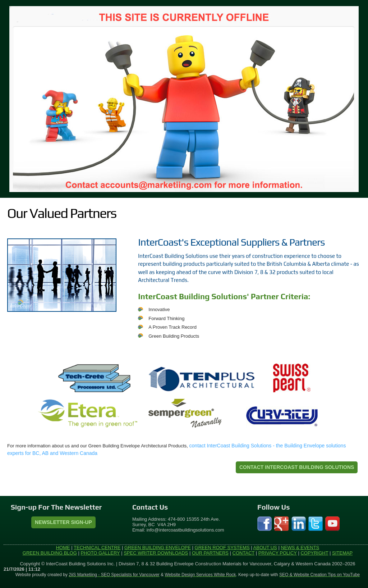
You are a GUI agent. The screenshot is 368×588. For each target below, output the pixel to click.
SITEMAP (342, 553)
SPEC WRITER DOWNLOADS (156, 553)
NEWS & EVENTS (300, 548)
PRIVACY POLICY (278, 553)
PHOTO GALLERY (100, 553)
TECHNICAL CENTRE (97, 548)
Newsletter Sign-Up (63, 522)
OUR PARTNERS (210, 553)
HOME (63, 548)
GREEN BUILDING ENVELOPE (158, 548)
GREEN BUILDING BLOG (50, 553)
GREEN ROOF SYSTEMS (222, 548)
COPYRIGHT (314, 553)
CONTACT (244, 553)
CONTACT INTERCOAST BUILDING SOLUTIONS (297, 467)
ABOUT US (265, 548)
